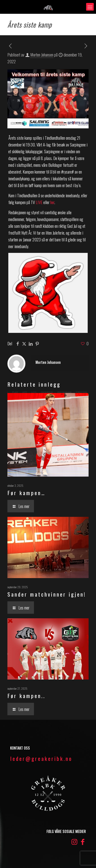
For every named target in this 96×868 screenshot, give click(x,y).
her (52, 202)
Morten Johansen (42, 54)
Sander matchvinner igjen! (47, 594)
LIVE (39, 202)
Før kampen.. (26, 696)
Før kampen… (26, 493)
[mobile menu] (90, 7)
